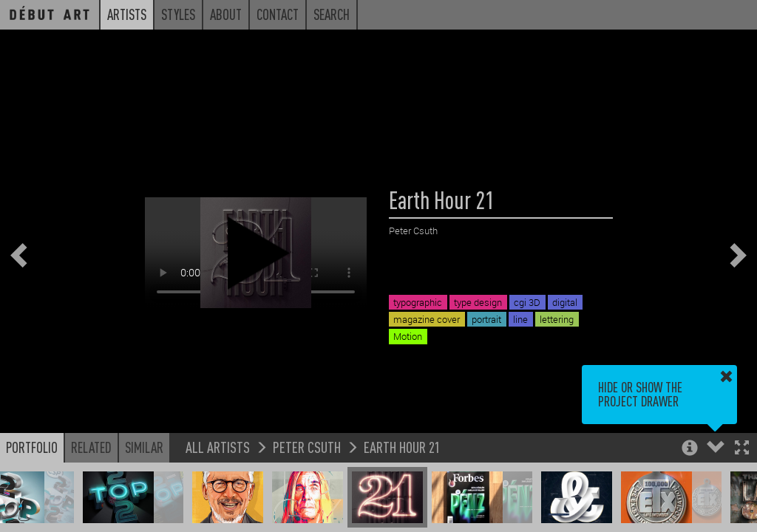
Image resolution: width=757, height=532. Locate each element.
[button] (742, 449)
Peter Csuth (307, 447)
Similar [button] (144, 447)
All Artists (218, 447)
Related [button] (91, 447)
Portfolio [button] (32, 447)
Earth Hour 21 (402, 447)
